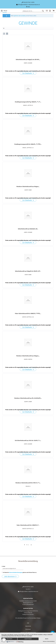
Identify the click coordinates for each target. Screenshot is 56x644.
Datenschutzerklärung (51, 641)
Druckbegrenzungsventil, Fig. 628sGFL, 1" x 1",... (28, 102)
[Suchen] (43, 11)
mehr (47, 639)
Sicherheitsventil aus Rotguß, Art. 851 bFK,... (28, 60)
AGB (28, 623)
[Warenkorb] (54, 11)
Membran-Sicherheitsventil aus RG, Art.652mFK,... (28, 398)
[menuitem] (4, 11)
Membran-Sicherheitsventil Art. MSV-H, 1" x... (28, 483)
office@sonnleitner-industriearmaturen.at (29, 5)
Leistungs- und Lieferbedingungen (28, 632)
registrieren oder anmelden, (20, 16)
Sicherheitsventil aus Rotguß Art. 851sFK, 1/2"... (28, 271)
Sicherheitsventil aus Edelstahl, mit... (28, 229)
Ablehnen (9, 639)
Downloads (28, 629)
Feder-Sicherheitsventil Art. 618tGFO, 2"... (28, 525)
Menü (4, 10)
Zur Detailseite (28, 73)
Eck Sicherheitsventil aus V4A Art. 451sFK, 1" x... (28, 440)
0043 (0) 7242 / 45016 (28, 2)
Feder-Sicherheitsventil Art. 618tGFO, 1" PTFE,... (28, 313)
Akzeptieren (28, 639)
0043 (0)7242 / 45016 (28, 587)
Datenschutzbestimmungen (16, 572)
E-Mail (3, 566)
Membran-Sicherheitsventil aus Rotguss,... (28, 356)
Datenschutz (28, 626)
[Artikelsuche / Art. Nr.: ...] (33, 11)
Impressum (45, 641)
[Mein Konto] (50, 11)
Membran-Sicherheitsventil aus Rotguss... (28, 186)
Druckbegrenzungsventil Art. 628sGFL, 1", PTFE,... (28, 144)
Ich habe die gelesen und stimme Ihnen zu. (19, 572)
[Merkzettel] (47, 11)
